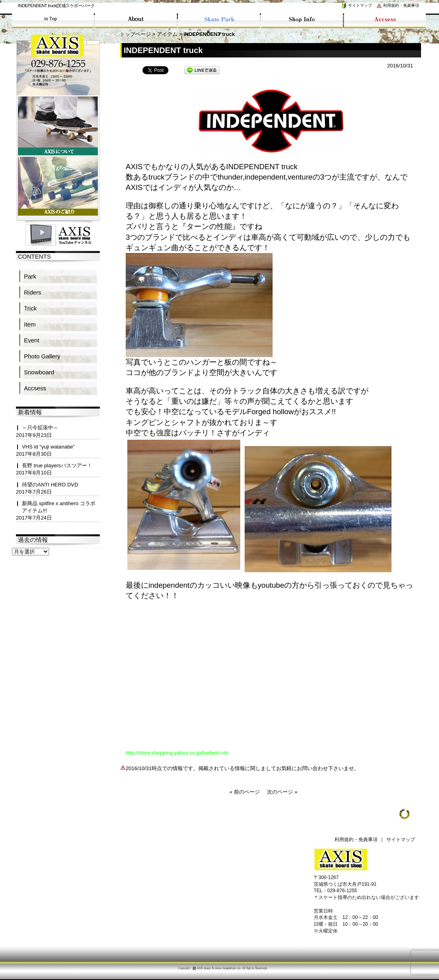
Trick (30, 308)
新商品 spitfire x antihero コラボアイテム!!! (59, 507)
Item (30, 324)
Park (30, 276)
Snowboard (39, 372)
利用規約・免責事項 (397, 5)
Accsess (35, 388)
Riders (33, 292)
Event (32, 340)
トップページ (135, 34)
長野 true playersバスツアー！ (57, 465)
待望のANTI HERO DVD (50, 485)
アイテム (167, 34)
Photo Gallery (42, 356)
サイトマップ (356, 5)
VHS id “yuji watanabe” (48, 447)
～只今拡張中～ (40, 428)
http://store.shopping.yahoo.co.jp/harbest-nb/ (177, 753)
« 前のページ (245, 792)
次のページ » (282, 792)
